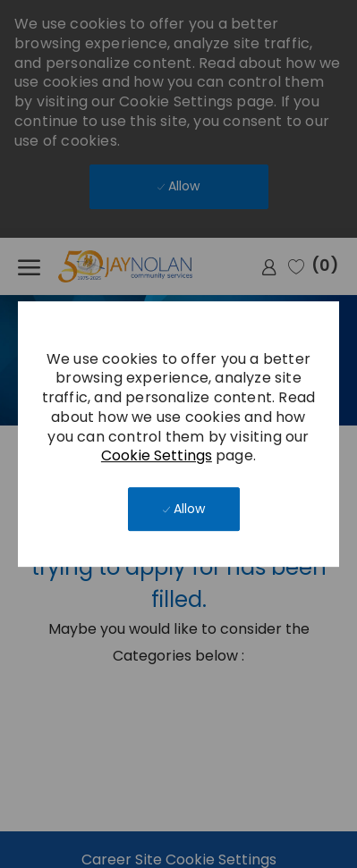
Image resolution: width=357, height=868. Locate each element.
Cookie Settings (157, 455)
